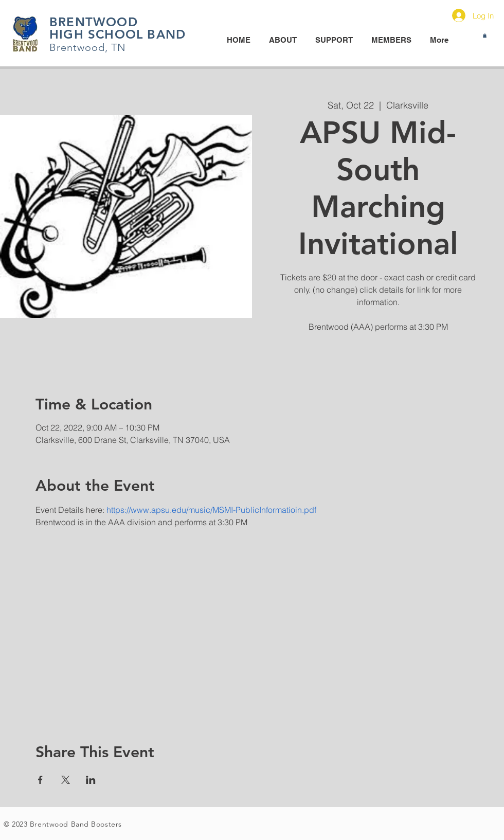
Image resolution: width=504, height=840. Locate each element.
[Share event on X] (66, 780)
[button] (485, 35)
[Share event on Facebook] (40, 780)
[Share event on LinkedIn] (91, 780)
